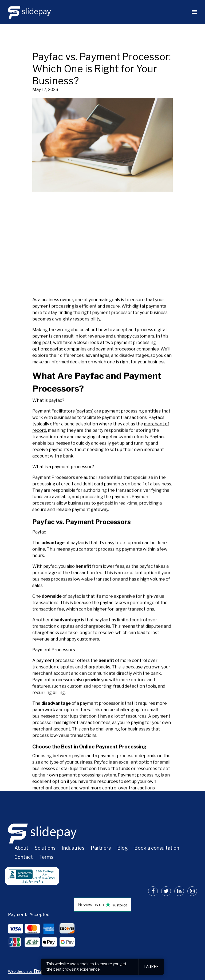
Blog (123, 848)
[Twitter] (166, 891)
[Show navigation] (193, 12)
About (21, 848)
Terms (46, 857)
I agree (151, 966)
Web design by (25, 971)
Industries (73, 848)
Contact (24, 857)
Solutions (45, 848)
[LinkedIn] (179, 891)
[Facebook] (153, 891)
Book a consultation (157, 848)
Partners (101, 848)
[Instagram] (192, 891)
